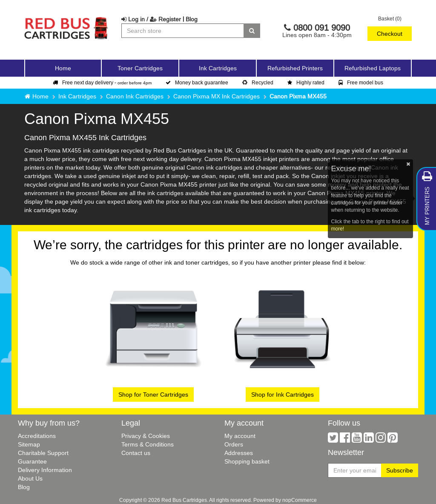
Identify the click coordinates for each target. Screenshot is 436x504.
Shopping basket (247, 461)
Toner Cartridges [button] (140, 68)
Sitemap (29, 444)
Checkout (390, 34)
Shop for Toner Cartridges (153, 395)
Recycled (258, 82)
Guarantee (32, 461)
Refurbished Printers (295, 68)
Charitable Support (43, 453)
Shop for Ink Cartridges (283, 395)
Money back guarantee (197, 82)
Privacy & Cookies (146, 436)
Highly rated (306, 82)
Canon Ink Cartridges (135, 96)
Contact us (136, 453)
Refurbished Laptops (373, 68)
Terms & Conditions (148, 444)
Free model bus (361, 82)
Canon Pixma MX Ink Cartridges (217, 96)
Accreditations (37, 436)
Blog (192, 19)
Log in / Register (151, 19)
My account (240, 436)
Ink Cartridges (77, 96)
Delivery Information (45, 470)
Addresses (239, 453)
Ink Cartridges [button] (218, 68)
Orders (234, 444)
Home (63, 68)
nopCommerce (300, 500)
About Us (30, 478)
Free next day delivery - (102, 82)
